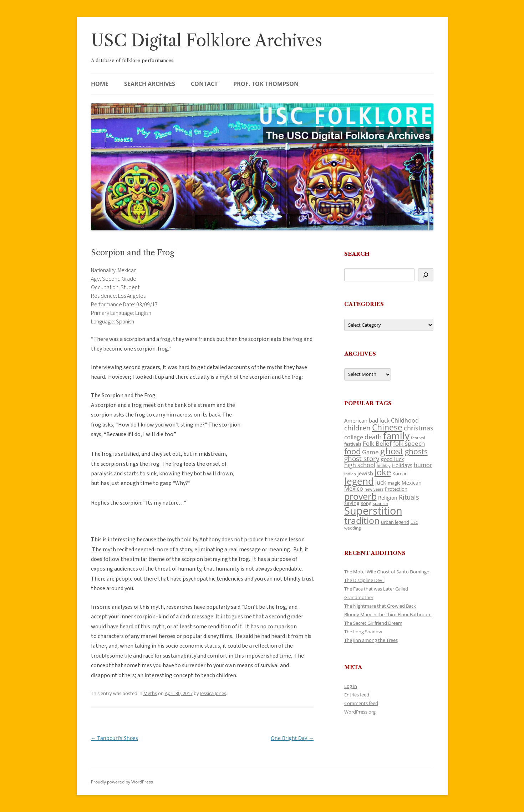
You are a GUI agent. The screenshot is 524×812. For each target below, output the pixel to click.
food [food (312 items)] (352, 451)
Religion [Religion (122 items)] (388, 498)
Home (100, 84)
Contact (204, 84)
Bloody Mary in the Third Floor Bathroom (388, 614)
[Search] (426, 275)
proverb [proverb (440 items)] (360, 496)
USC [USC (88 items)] (414, 522)
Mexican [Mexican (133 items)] (412, 483)
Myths (150, 693)
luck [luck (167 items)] (381, 482)
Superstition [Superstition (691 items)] (373, 511)
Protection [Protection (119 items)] (396, 489)
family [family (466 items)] (396, 436)
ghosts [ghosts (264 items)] (416, 451)
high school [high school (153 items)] (360, 465)
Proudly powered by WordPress (122, 782)
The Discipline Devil (364, 580)
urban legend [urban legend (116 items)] (395, 522)
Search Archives (150, 84)
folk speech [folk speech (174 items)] (409, 443)
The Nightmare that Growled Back (380, 606)
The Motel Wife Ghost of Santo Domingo (387, 572)
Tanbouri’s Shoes (115, 738)
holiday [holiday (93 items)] (384, 466)
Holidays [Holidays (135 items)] (402, 465)
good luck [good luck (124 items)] (392, 459)
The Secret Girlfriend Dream (373, 623)
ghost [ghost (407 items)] (392, 451)
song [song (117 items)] (366, 503)
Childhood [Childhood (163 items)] (405, 420)
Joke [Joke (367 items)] (383, 472)
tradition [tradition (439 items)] (362, 520)
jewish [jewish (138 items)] (365, 473)
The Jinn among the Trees (371, 640)
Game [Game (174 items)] (370, 452)
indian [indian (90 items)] (350, 474)
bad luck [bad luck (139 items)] (379, 420)
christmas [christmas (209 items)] (419, 428)
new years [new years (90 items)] (374, 489)
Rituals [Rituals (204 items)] (409, 497)
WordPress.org (360, 712)
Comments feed (361, 703)
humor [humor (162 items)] (423, 465)
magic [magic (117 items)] (394, 483)
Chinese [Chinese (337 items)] (387, 427)
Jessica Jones (213, 693)
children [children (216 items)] (357, 428)
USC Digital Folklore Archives (207, 40)
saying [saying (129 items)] (352, 503)
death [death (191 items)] (373, 437)
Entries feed (357, 695)
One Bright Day (292, 738)
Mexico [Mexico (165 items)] (354, 489)
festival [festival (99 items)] (418, 438)
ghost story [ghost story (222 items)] (362, 459)
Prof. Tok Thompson (266, 84)
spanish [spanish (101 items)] (380, 503)
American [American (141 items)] (356, 420)
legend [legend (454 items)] (359, 481)
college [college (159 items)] (354, 437)
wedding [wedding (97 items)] (353, 528)
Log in (351, 686)
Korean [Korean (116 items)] (400, 474)
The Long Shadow (363, 632)
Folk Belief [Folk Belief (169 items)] (377, 443)
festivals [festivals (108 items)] (353, 444)
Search (357, 254)
